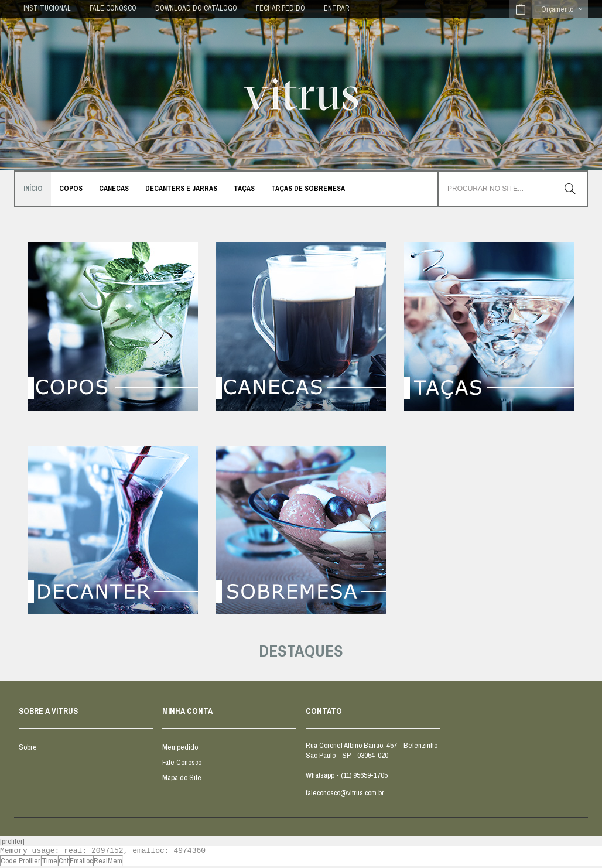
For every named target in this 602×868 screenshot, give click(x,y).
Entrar (336, 8)
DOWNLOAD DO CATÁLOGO (196, 8)
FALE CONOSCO (113, 8)
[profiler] (12, 841)
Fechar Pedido (281, 8)
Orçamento (557, 9)
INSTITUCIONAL (47, 8)
